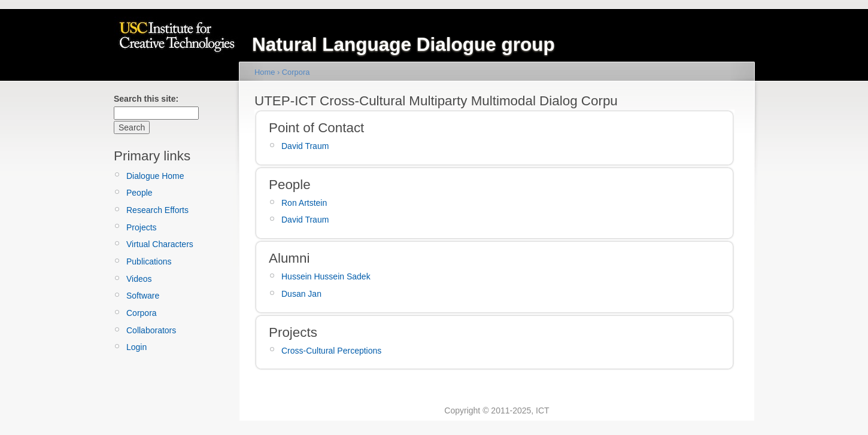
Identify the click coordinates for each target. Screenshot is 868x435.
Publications (149, 261)
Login (136, 347)
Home (265, 72)
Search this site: (146, 99)
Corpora (142, 313)
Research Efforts (157, 210)
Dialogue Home (155, 176)
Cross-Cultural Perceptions (331, 351)
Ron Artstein (304, 203)
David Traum (305, 146)
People (139, 193)
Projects (142, 227)
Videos (139, 279)
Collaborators (151, 330)
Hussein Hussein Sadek (326, 276)
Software (143, 296)
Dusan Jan (301, 294)
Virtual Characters (160, 244)
